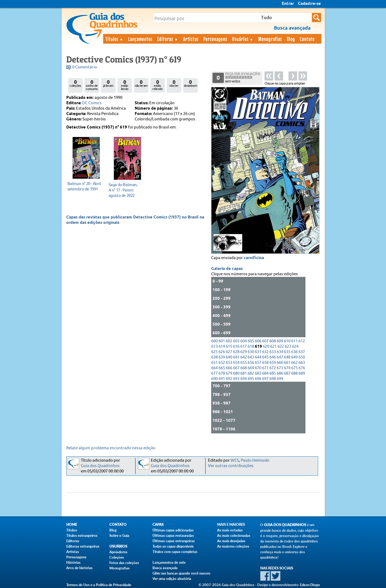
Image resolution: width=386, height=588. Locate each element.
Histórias (73, 562)
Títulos (115, 39)
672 (273, 368)
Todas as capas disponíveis (173, 546)
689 (302, 373)
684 (265, 373)
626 (222, 352)
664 (214, 368)
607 (265, 341)
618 (251, 347)
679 (229, 373)
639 (222, 357)
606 (258, 341)
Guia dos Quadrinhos (100, 466)
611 (294, 341)
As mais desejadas (231, 541)
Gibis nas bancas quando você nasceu (181, 573)
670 (258, 368)
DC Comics (92, 103)
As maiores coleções (233, 546)
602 (229, 341)
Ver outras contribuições (231, 466)
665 (222, 368)
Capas (158, 525)
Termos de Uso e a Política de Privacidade (99, 585)
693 (236, 379)
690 (214, 379)
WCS (235, 460)
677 (214, 373)
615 (229, 347)
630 (251, 352)
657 (258, 363)
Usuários (243, 39)
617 (244, 347)
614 (222, 347)
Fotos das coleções (124, 563)
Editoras (168, 39)
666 (229, 368)
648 (287, 357)
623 (288, 347)
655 (244, 363)
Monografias (270, 39)
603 (236, 341)
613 (214, 347)
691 (222, 379)
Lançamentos (140, 39)
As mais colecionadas (234, 535)
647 (280, 357)
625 (214, 352)
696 (258, 379)
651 (214, 363)
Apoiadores (118, 552)
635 (287, 352)
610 (287, 341)
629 (244, 352)
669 (251, 368)
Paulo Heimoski (255, 460)
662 (294, 363)
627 (229, 352)
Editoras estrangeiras (83, 546)
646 (273, 357)
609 (280, 341)
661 (287, 363)
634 (280, 352)
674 (287, 368)
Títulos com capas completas (175, 552)
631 (258, 352)
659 (273, 363)
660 (280, 363)
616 (236, 347)
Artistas (191, 39)
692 (229, 379)
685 (273, 373)
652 (222, 363)
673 (280, 368)
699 (280, 379)
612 (302, 341)
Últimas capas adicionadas (173, 530)
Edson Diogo (310, 585)
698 (273, 379)
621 (273, 347)
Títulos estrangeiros (82, 535)
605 (251, 341)
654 (236, 363)
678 (222, 373)
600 (214, 341)
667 (236, 368)
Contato (307, 39)
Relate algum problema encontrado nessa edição (111, 448)
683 (258, 373)
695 (251, 379)
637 (302, 352)
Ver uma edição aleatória (172, 579)
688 (294, 373)
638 (214, 357)
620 (266, 347)
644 (258, 357)
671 (265, 368)
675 (294, 368)
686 (280, 373)
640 (229, 357)
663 (302, 363)
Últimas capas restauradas (173, 535)
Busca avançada (165, 568)
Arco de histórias (79, 568)
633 (273, 352)
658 (265, 363)
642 (244, 357)
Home (72, 525)
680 (236, 373)
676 (302, 368)
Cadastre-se (309, 4)
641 (236, 357)
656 (251, 363)
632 (265, 352)
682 (251, 373)
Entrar (288, 4)
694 (244, 379)
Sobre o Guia (119, 535)
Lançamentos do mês (169, 562)
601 (222, 341)
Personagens (215, 39)
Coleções (117, 557)
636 (294, 352)
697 (265, 379)
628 (236, 352)
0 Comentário (85, 67)
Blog (291, 39)
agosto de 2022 (126, 190)
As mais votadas (230, 530)
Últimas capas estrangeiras (174, 541)
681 (244, 373)
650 (302, 357)
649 (294, 357)
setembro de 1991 (85, 186)
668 (244, 368)
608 (273, 341)
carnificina (254, 258)
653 (229, 363)
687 (287, 373)
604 (244, 341)
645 (265, 357)
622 (281, 347)
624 (295, 347)
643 (251, 357)
